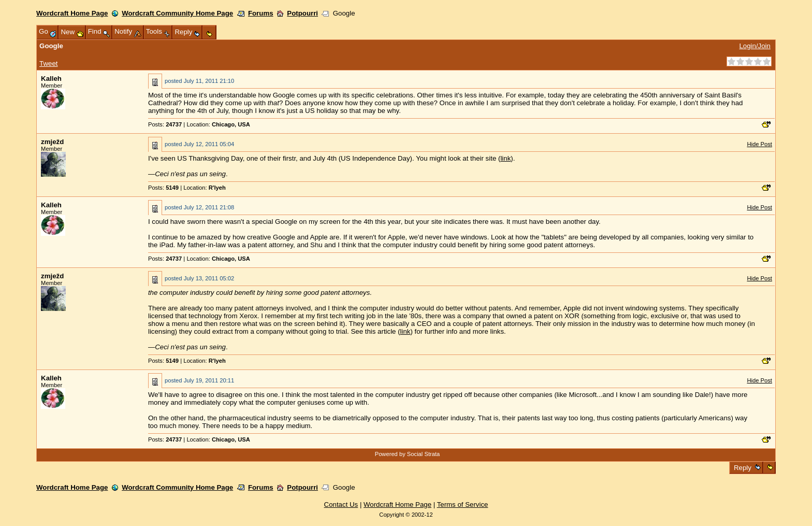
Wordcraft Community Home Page (177, 13)
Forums (261, 13)
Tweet (48, 63)
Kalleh (51, 79)
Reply (742, 468)
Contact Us (341, 504)
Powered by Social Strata (408, 454)
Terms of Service (463, 504)
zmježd (52, 142)
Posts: (165, 124)
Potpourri (302, 13)
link (505, 158)
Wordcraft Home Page (72, 13)
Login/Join (755, 46)
